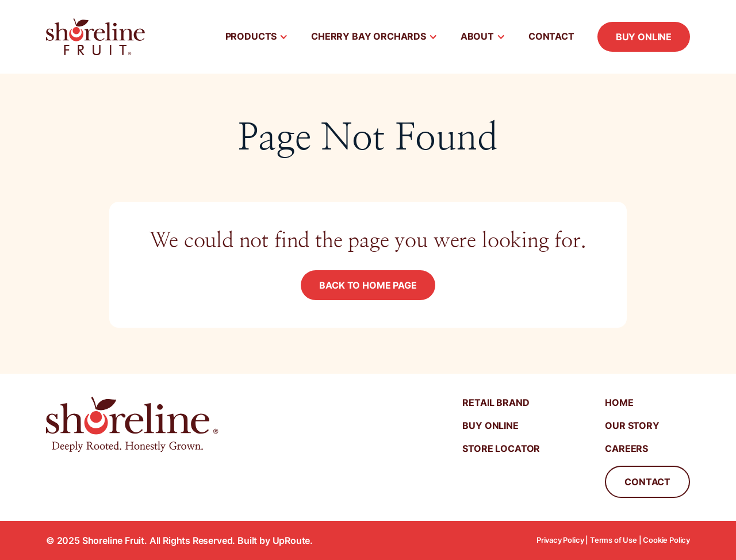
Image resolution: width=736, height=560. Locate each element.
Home (619, 402)
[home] (95, 37)
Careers (626, 448)
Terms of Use (614, 540)
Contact (551, 36)
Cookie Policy (666, 540)
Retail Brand (496, 402)
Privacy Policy (560, 540)
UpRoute (292, 540)
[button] (257, 37)
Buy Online (644, 37)
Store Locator (501, 448)
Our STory (632, 425)
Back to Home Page (368, 285)
